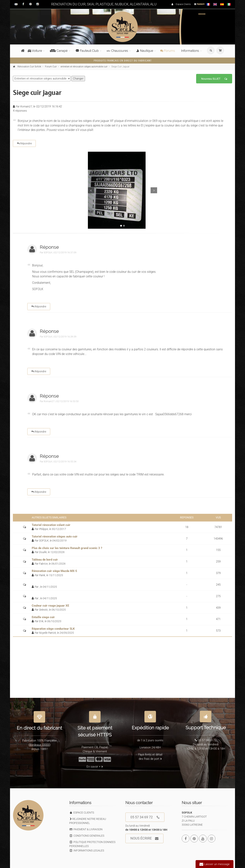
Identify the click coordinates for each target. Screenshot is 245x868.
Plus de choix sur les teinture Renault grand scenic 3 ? (67, 548)
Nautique (145, 51)
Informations (190, 51)
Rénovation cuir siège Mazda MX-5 (54, 571)
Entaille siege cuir (43, 617)
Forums (168, 51)
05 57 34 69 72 (145, 817)
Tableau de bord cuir (45, 560)
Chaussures (117, 51)
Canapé (59, 51)
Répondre (24, 143)
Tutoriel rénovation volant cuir (51, 525)
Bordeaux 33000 (40, 742)
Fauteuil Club (87, 51)
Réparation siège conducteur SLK (53, 629)
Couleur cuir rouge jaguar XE (50, 606)
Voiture (35, 51)
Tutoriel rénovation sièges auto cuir (55, 537)
